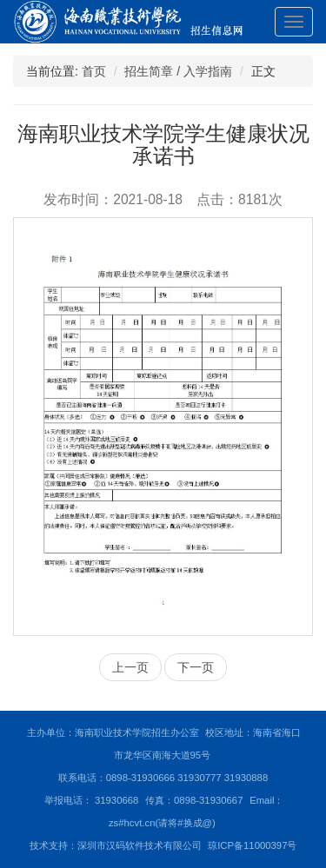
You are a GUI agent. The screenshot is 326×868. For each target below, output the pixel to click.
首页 (94, 71)
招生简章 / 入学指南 (178, 71)
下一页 (196, 667)
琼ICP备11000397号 (252, 845)
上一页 (130, 667)
